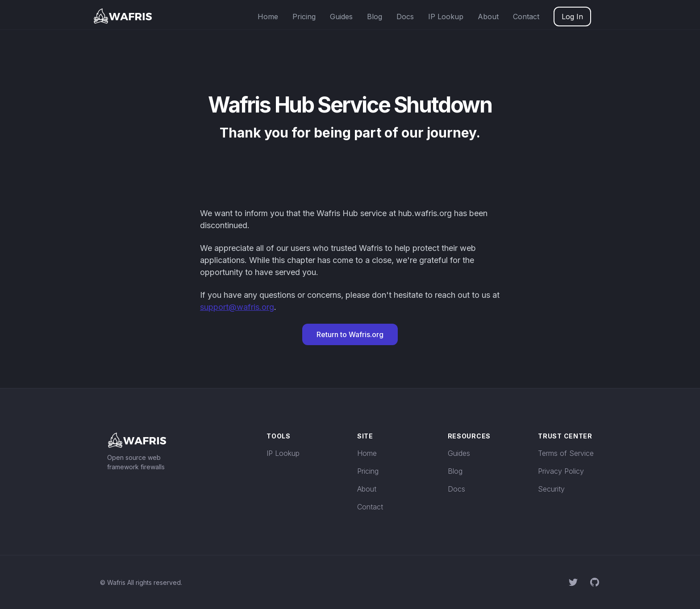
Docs (405, 17)
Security (551, 489)
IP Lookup (446, 17)
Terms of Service (566, 453)
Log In (572, 17)
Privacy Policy (561, 471)
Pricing (304, 17)
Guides (341, 17)
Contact (526, 17)
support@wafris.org (237, 307)
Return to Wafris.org (350, 334)
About (488, 17)
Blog (375, 17)
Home (268, 17)
